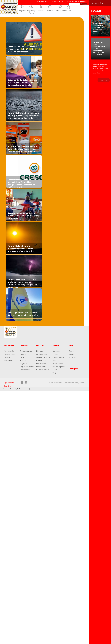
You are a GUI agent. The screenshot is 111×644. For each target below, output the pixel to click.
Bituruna (40, 351)
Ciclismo (56, 354)
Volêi (54, 373)
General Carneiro (43, 357)
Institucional (9, 345)
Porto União (41, 364)
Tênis (55, 370)
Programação (9, 351)
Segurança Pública (31, 12)
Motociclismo (58, 364)
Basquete (56, 351)
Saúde (71, 354)
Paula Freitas (41, 360)
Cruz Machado (42, 354)
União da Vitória (43, 370)
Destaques (73, 369)
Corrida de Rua (58, 357)
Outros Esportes (59, 367)
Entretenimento (61, 11)
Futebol (55, 360)
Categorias (25, 345)
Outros (72, 351)
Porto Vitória (41, 367)
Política (41, 11)
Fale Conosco (9, 360)
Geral (69, 11)
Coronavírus (25, 370)
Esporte (50, 11)
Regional (22, 11)
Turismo (72, 357)
